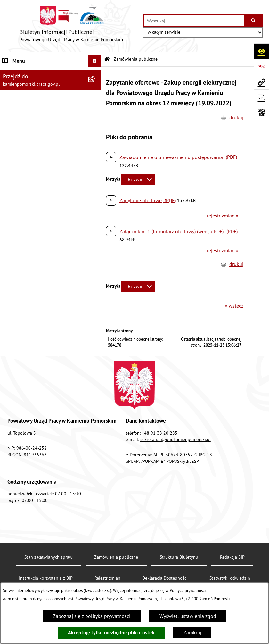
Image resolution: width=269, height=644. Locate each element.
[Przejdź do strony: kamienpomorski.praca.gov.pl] (261, 82)
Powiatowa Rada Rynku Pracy (34, 202)
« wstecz (234, 306)
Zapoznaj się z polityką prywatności (92, 616)
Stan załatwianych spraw (48, 557)
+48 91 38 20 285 (160, 433)
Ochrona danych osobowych (33, 287)
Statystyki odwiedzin (230, 578)
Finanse (11, 190)
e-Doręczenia (17, 241)
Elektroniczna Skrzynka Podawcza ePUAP (39, 258)
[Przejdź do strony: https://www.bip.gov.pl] (261, 66)
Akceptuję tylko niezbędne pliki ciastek (111, 633)
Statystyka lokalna (23, 215)
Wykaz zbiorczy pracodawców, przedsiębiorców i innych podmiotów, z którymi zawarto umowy (45, 169)
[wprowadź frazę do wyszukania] (194, 21)
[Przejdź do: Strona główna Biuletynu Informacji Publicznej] (107, 59)
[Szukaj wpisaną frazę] (254, 21)
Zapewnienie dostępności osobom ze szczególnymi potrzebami (43, 304)
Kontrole (12, 148)
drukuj (236, 117)
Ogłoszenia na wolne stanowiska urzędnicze (39, 132)
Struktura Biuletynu (179, 557)
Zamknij (192, 632)
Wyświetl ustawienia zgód (188, 616)
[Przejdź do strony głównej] (71, 26)
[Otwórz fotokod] (261, 113)
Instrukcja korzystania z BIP (32, 228)
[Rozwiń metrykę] (138, 179)
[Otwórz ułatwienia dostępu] (261, 51)
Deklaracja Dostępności (165, 578)
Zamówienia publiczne (27, 87)
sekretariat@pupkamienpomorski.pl (175, 439)
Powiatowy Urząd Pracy (27, 74)
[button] (96, 74)
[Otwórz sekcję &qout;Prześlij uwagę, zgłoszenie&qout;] (261, 97)
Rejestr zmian (107, 578)
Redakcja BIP (17, 274)
